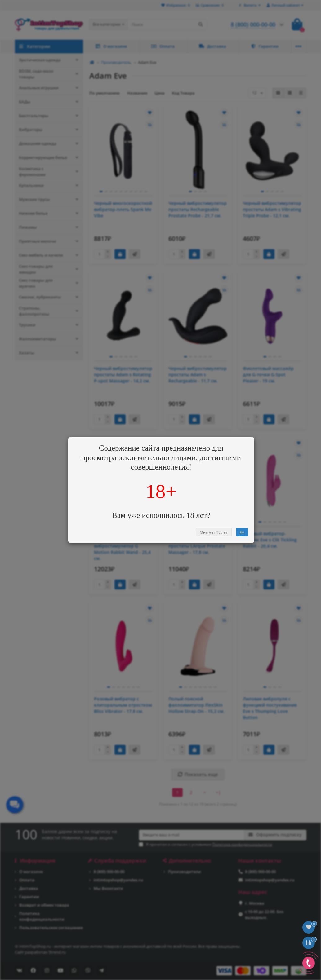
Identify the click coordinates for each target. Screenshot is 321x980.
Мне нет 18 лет (214, 532)
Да (242, 532)
